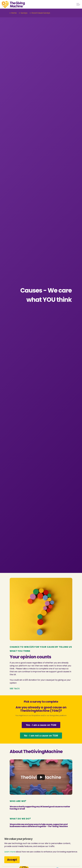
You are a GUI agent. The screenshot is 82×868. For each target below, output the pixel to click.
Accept (12, 860)
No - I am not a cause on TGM (41, 736)
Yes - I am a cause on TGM (41, 725)
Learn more (10, 852)
